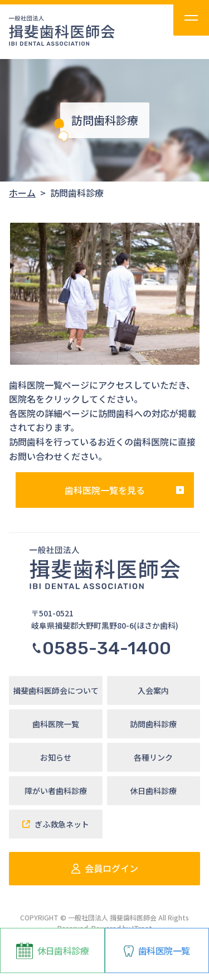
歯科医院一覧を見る (105, 490)
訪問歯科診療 (153, 724)
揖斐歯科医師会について (56, 690)
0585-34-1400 (101, 648)
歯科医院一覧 (157, 950)
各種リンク (153, 757)
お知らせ (56, 757)
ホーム (22, 193)
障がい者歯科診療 (56, 791)
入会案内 (153, 690)
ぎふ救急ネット (56, 824)
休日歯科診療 (52, 951)
